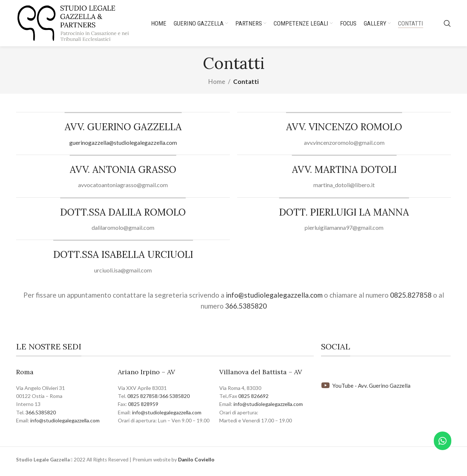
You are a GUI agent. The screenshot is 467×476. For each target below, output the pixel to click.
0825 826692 (253, 400)
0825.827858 (411, 299)
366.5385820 (246, 311)
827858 (149, 400)
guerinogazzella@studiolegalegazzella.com (123, 147)
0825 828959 (143, 409)
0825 (134, 400)
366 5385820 (175, 400)
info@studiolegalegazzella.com (273, 299)
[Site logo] (79, 25)
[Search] (447, 26)
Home (217, 86)
